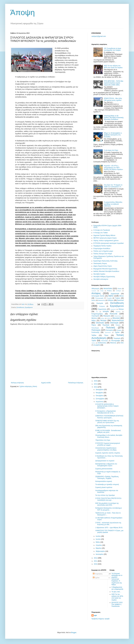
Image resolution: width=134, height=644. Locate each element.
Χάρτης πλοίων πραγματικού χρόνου (106, 241)
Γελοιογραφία (99, 298)
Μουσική (116, 318)
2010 (96, 564)
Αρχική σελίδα (46, 383)
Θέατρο (121, 309)
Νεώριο (103, 320)
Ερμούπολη (102, 309)
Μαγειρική (107, 316)
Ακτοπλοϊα (108, 288)
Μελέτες (94, 318)
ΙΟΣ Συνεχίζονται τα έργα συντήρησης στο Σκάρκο (112, 49)
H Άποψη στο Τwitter (101, 233)
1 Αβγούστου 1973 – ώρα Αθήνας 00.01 (109, 528)
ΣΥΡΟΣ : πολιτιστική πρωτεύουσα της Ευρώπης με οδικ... (108, 524)
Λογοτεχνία (95, 316)
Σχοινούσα (108, 332)
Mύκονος (113, 343)
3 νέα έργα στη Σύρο (111, 150)
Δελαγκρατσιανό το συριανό (105, 461)
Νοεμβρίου (100, 393)
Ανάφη (102, 291)
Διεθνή (94, 300)
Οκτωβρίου (100, 396)
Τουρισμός (117, 338)
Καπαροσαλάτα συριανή (104, 481)
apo (95, 615)
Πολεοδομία (95, 328)
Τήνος (106, 335)
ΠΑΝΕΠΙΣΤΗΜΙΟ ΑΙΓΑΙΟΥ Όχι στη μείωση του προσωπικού (107, 422)
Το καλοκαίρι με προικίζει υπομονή (107, 484)
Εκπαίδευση (20, 307)
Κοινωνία (114, 314)
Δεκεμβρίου (100, 390)
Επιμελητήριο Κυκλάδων (102, 249)
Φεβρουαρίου (101, 551)
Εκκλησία (100, 303)
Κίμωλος (118, 312)
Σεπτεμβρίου (100, 399)
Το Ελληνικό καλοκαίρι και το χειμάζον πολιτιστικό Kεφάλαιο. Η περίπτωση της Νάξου (117, 579)
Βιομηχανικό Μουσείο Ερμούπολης (105, 269)
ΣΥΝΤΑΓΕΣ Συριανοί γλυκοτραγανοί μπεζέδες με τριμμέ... (108, 444)
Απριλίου (99, 545)
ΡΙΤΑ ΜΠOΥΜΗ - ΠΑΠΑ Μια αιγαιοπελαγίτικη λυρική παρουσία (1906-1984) (114, 83)
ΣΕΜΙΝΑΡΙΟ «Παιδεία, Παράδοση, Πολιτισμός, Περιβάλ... (107, 477)
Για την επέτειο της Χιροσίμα (105, 495)
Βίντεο (122, 296)
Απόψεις (96, 293)
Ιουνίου (98, 539)
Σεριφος (119, 330)
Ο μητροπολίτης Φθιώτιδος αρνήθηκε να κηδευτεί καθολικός (113, 204)
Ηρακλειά (113, 309)
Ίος (97, 312)
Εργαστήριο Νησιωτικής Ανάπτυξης (105, 261)
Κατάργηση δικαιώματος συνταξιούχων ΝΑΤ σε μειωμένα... (109, 509)
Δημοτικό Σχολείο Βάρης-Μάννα (104, 235)
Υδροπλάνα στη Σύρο (103, 440)
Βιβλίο (111, 296)
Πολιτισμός (96, 330)
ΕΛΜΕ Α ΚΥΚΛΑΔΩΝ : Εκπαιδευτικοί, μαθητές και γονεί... (108, 431)
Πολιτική (110, 328)
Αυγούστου (100, 402)
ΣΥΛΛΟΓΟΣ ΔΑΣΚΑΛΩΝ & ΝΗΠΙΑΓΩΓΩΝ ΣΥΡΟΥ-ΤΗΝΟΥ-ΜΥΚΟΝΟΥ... (107, 406)
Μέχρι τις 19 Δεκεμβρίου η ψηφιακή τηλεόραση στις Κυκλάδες (113, 135)
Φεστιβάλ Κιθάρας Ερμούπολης (104, 277)
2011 (96, 561)
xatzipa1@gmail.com (99, 36)
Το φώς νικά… (116, 592)
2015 (96, 381)
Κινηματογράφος (97, 314)
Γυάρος (118, 298)
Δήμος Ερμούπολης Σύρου (103, 266)
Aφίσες (93, 343)
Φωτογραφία (116, 341)
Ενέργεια (102, 306)
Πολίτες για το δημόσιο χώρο (103, 251)
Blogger (74, 633)
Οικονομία (114, 323)
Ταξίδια (94, 335)
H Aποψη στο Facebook (102, 230)
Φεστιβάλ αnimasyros (101, 279)
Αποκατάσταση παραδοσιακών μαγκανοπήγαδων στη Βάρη (106, 449)
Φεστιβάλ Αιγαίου (99, 274)
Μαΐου (98, 542)
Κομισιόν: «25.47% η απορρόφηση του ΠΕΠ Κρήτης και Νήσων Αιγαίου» (114, 168)
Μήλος (103, 318)
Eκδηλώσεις (102, 343)
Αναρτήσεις (98, 574)
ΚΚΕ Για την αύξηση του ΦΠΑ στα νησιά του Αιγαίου (113, 67)
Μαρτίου (99, 548)
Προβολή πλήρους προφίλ (100, 619)
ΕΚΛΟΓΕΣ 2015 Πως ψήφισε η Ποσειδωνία (117, 604)
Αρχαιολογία (115, 294)
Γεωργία (109, 298)
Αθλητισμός (95, 289)
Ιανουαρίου (100, 554)
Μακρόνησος (118, 316)
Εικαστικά (120, 300)
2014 (96, 384)
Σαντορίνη (109, 330)
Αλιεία (120, 289)
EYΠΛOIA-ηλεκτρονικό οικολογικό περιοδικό (108, 243)
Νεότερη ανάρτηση (17, 383)
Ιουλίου (98, 536)
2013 (96, 387)
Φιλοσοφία (105, 341)
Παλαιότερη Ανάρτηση (76, 383)
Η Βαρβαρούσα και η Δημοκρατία (117, 588)
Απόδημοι (118, 291)
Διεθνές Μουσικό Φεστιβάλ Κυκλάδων (106, 271)
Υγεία (94, 340)
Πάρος (94, 325)
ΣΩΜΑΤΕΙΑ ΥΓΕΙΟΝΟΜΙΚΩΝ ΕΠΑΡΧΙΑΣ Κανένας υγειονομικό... (109, 417)
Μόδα (108, 318)
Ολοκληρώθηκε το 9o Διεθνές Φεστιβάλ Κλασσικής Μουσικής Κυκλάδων (114, 118)
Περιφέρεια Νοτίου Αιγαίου (102, 246)
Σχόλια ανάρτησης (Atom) (28, 386)
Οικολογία (100, 323)
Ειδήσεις (110, 300)
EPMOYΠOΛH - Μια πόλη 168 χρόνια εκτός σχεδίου (113, 99)
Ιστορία (106, 311)
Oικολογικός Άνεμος (100, 263)
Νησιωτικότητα (118, 320)
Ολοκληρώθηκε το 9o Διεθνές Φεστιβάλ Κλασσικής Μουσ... (109, 436)
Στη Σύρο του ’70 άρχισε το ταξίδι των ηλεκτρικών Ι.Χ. (113, 186)
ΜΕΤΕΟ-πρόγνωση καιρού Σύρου (105, 238)
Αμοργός (94, 291)
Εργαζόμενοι (29, 307)
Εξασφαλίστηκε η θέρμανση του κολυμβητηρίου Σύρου (106, 465)
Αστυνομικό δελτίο (98, 296)
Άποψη (23, 12)
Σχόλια (117, 332)
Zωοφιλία (97, 345)
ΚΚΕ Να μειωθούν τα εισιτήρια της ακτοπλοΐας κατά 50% (107, 504)
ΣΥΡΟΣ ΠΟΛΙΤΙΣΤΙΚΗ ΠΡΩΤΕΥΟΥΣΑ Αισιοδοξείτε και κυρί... (108, 499)
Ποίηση (118, 325)
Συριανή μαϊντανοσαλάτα (104, 469)
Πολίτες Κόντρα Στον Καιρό (103, 254)
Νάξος (94, 321)
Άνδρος (110, 291)
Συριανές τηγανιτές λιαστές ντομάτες (108, 453)
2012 (96, 558)
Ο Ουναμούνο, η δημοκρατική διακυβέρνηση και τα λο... (106, 412)
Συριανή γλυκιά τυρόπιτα (104, 487)
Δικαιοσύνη (102, 300)
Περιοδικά (106, 325)
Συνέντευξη (95, 332)
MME (122, 343)
